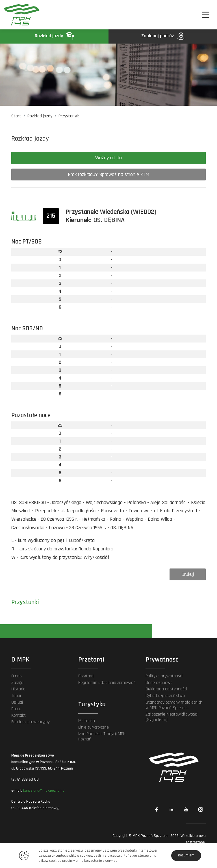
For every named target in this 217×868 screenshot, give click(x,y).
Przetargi (86, 676)
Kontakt (19, 715)
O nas (17, 676)
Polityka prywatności (164, 676)
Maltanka (87, 721)
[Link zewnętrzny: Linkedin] (171, 809)
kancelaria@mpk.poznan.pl (44, 791)
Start (16, 116)
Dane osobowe (159, 683)
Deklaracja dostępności (166, 689)
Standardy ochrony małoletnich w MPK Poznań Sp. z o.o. (174, 705)
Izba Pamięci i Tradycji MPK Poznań (102, 736)
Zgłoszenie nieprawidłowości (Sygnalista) (172, 717)
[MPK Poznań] (19, 15)
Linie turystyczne (94, 727)
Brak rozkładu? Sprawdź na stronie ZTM (108, 174)
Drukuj (188, 574)
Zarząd (17, 683)
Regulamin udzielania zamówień (107, 683)
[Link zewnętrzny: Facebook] (157, 809)
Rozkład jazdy (54, 36)
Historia (18, 689)
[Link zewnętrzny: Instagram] (201, 809)
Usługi (17, 702)
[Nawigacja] (206, 15)
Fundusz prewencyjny (31, 722)
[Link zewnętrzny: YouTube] (186, 809)
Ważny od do (108, 158)
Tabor (16, 696)
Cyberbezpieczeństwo (165, 696)
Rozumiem (186, 855)
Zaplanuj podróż (163, 36)
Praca (16, 709)
